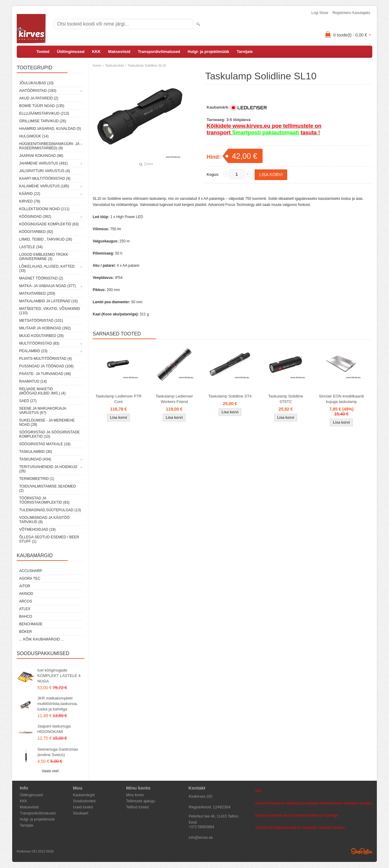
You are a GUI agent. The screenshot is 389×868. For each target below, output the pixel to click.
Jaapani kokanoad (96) (41, 156)
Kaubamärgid (84, 795)
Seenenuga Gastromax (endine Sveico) (58, 752)
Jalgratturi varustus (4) (45, 171)
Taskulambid (114, 65)
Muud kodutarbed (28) (41, 336)
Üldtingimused (71, 52)
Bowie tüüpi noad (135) (42, 106)
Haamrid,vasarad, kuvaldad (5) (50, 129)
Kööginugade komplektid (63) (49, 224)
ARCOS (26, 601)
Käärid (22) (30, 194)
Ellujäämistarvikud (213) (44, 113)
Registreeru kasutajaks (351, 13)
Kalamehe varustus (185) (44, 186)
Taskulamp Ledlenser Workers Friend (174, 399)
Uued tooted (83, 807)
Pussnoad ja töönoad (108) (46, 366)
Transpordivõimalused (159, 52)
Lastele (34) (31, 247)
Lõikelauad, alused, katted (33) (47, 269)
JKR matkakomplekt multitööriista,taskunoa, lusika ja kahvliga (58, 704)
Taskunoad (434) (35, 459)
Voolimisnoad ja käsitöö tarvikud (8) (44, 520)
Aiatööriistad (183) (38, 91)
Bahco (26, 616)
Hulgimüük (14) (34, 136)
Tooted (43, 52)
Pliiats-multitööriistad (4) (45, 359)
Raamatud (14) (33, 381)
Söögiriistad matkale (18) (45, 444)
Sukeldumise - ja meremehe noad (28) (47, 422)
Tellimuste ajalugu (141, 801)
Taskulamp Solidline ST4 (230, 396)
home (97, 65)
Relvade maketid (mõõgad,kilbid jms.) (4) (42, 391)
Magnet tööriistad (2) (41, 278)
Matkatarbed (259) (37, 293)
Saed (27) (28, 401)
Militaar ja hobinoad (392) (45, 328)
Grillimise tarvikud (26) (43, 121)
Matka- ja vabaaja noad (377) (47, 286)
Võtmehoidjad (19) (37, 529)
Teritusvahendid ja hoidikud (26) (48, 469)
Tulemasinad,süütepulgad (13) (50, 510)
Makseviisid (119, 52)
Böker (26, 632)
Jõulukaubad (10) (36, 83)
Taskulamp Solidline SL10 (147, 65)
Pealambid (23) (33, 351)
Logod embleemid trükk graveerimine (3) (44, 257)
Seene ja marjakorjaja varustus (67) (43, 411)
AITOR (25, 586)
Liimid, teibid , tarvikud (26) (46, 239)
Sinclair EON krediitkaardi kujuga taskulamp (341, 399)
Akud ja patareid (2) (39, 98)
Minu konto (135, 795)
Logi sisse (320, 13)
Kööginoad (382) (35, 217)
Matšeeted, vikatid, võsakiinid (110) (50, 311)
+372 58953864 (201, 827)
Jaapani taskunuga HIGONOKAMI (54, 729)
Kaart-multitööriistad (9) (45, 179)
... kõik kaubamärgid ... (41, 639)
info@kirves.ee (201, 838)
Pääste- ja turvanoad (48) (45, 374)
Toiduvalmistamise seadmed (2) (48, 488)
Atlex (25, 609)
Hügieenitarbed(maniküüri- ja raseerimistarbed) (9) (49, 146)
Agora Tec (30, 578)
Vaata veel (50, 771)
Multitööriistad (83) (39, 343)
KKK (96, 52)
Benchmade (31, 624)
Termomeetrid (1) (37, 479)
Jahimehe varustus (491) (43, 163)
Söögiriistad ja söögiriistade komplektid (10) (50, 434)
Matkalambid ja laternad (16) (48, 301)
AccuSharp (31, 571)
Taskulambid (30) (36, 452)
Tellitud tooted (137, 807)
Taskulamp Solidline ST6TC (286, 399)
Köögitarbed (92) (36, 232)
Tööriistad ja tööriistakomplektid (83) (44, 500)
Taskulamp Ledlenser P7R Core (119, 399)
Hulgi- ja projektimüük (209, 52)
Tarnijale (245, 52)
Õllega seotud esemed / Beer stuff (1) (49, 539)
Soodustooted (84, 801)
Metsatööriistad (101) (41, 321)
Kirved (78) (30, 201)
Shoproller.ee (362, 851)
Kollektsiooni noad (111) (44, 209)
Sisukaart (81, 813)
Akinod (26, 594)
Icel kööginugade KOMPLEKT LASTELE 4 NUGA (59, 676)
